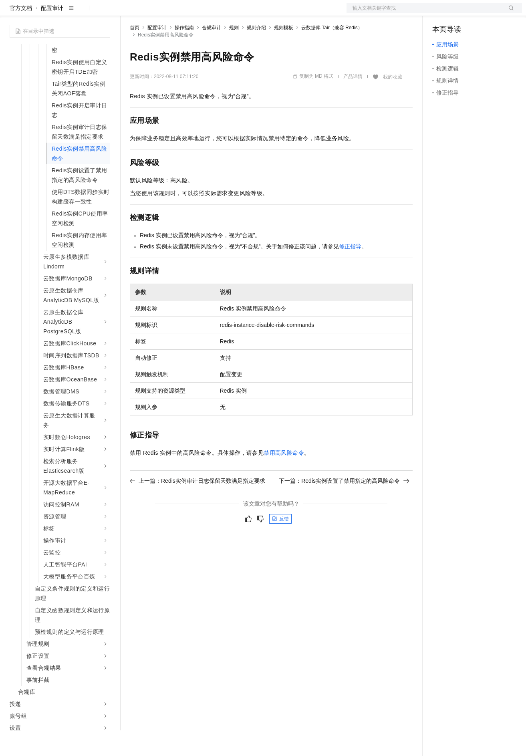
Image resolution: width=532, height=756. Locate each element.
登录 (509, 13)
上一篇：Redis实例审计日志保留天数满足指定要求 (197, 506)
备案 (441, 13)
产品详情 (353, 102)
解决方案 (129, 13)
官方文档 (21, 34)
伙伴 (217, 13)
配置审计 (52, 34)
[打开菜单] (13, 13)
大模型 (82, 13)
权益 (154, 13)
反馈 (280, 544)
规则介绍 (256, 53)
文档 (424, 13)
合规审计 (212, 53)
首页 (135, 53)
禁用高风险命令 (284, 478)
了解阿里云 (264, 13)
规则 (234, 53)
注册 (480, 13)
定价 (173, 13)
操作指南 (184, 53)
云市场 (195, 13)
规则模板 (284, 53)
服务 (236, 13)
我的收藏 (393, 103)
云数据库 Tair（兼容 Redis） (332, 53)
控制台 (460, 13)
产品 (104, 13)
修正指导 (350, 272)
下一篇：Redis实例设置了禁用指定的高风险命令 (344, 506)
